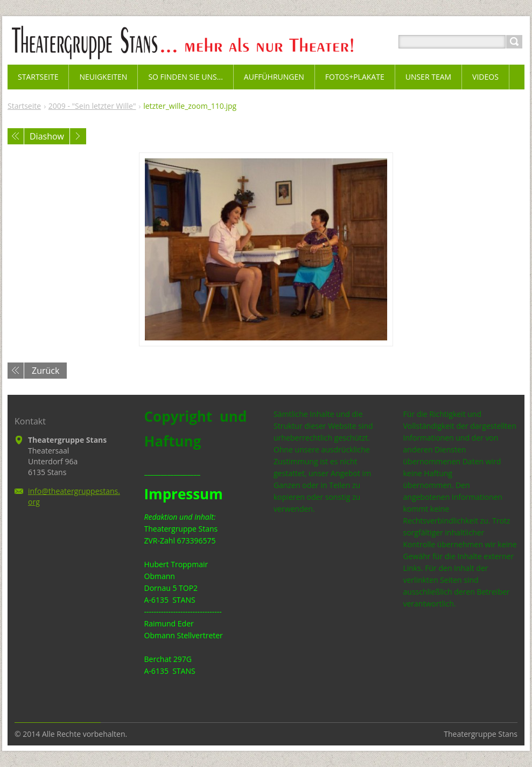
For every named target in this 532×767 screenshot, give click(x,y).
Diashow (47, 136)
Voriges (16, 136)
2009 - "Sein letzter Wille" (92, 106)
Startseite (24, 106)
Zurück (45, 371)
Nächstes (78, 136)
